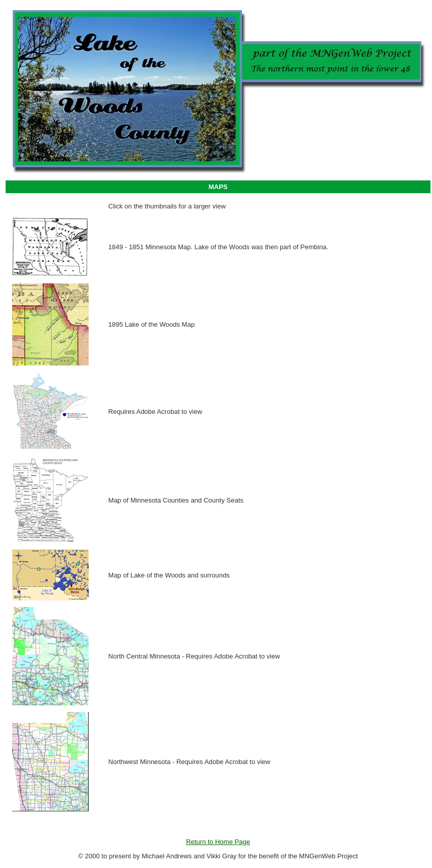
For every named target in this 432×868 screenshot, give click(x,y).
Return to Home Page (218, 842)
